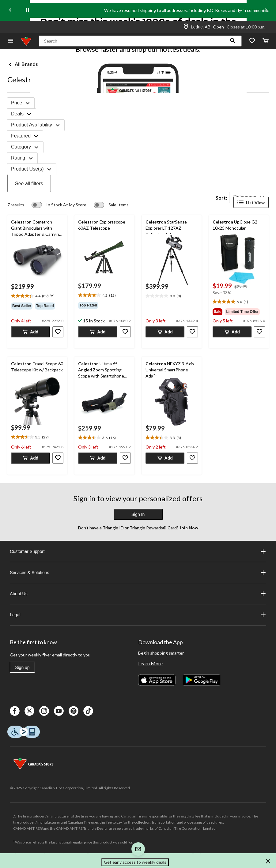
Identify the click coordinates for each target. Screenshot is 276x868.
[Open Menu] (10, 41)
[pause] (28, 10)
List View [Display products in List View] (251, 202)
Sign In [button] (138, 514)
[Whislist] (252, 41)
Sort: (221, 198)
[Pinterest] (74, 711)
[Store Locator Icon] (186, 27)
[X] (29, 711)
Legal (138, 615)
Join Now (188, 528)
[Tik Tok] (88, 711)
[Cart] (266, 41)
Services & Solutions (138, 573)
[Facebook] (15, 711)
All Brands (26, 64)
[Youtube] (59, 711)
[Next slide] (266, 11)
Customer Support (138, 551)
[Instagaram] (44, 711)
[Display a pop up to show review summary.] (51, 296)
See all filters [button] (29, 184)
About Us (138, 594)
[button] (233, 41)
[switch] (59, 205)
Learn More (150, 663)
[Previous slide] (10, 11)
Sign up (22, 667)
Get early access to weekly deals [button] (135, 862)
